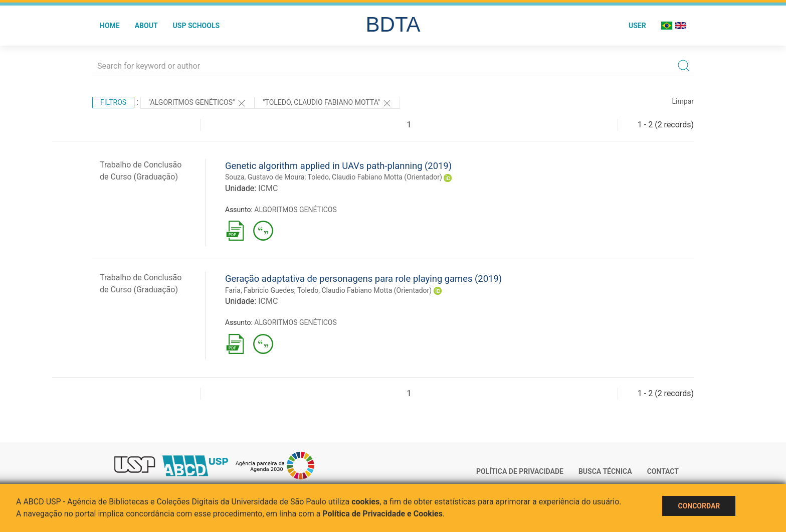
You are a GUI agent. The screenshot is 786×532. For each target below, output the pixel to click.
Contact (663, 471)
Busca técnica (605, 471)
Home (110, 26)
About (146, 26)
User (637, 26)
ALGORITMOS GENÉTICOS (295, 210)
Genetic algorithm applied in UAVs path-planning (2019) (338, 166)
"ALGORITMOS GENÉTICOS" (198, 103)
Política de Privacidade (520, 471)
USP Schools (197, 26)
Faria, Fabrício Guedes (260, 290)
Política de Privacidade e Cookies (382, 514)
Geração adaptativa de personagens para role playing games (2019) (363, 279)
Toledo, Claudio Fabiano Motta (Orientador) (375, 177)
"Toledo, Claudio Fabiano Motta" (327, 103)
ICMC (268, 188)
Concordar (699, 506)
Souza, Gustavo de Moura (265, 177)
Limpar (683, 101)
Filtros (113, 102)
